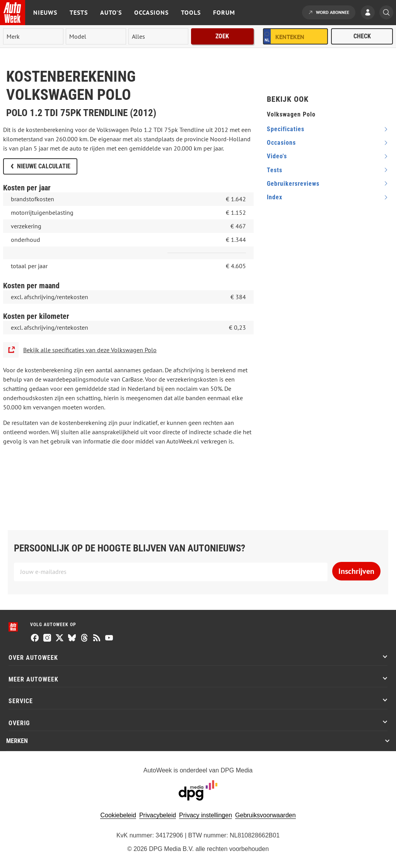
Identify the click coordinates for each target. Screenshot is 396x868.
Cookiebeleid (118, 815)
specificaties (286, 129)
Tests (79, 12)
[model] (96, 36)
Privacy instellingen (206, 815)
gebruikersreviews (293, 184)
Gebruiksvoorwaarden (265, 815)
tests (275, 170)
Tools (191, 12)
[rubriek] (159, 36)
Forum (224, 12)
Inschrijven (356, 571)
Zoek (222, 36)
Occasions (151, 12)
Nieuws (45, 12)
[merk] (33, 36)
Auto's (111, 12)
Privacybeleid (158, 815)
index (275, 197)
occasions (281, 143)
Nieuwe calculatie (44, 166)
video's (277, 156)
